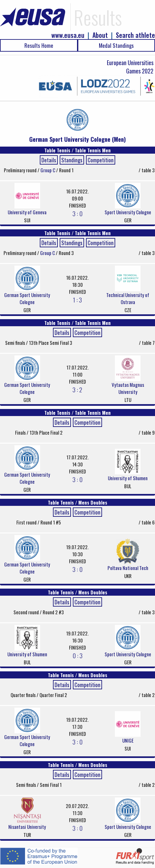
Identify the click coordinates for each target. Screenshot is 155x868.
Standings (72, 160)
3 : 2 (77, 389)
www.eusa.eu (68, 35)
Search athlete (135, 35)
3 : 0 (77, 213)
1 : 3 (77, 300)
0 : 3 (77, 655)
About (100, 35)
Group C (48, 170)
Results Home (39, 45)
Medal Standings (116, 45)
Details (49, 160)
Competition (101, 160)
